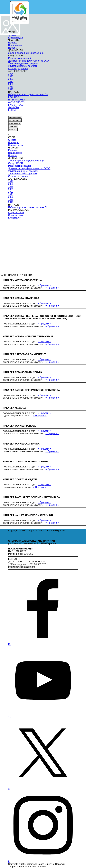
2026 (11, 181)
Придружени (15, 153)
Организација (16, 145)
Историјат (14, 142)
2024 (11, 187)
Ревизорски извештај (20, 166)
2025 (11, 184)
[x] (20, 114)
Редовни (13, 150)
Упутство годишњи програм (23, 171)
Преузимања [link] (15, 117)
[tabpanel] (43, 531)
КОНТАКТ (13, 110)
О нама (12, 140)
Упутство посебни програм (23, 174)
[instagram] (25, 114)
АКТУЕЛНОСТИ (17, 102)
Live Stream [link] (15, 123)
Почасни (13, 155)
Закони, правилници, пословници (26, 161)
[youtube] (15, 114)
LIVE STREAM (16, 105)
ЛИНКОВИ (14, 107)
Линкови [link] (13, 126)
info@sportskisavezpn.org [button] (22, 567)
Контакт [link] (13, 129)
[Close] (9, 135)
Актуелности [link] (15, 120)
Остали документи (18, 176)
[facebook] (10, 114)
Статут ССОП (16, 163)
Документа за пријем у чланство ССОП (29, 168)
